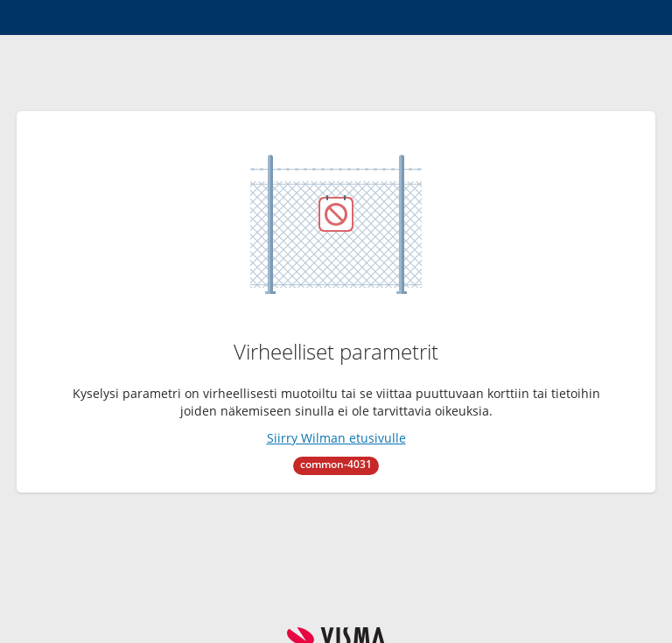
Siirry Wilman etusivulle (336, 438)
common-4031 (336, 464)
